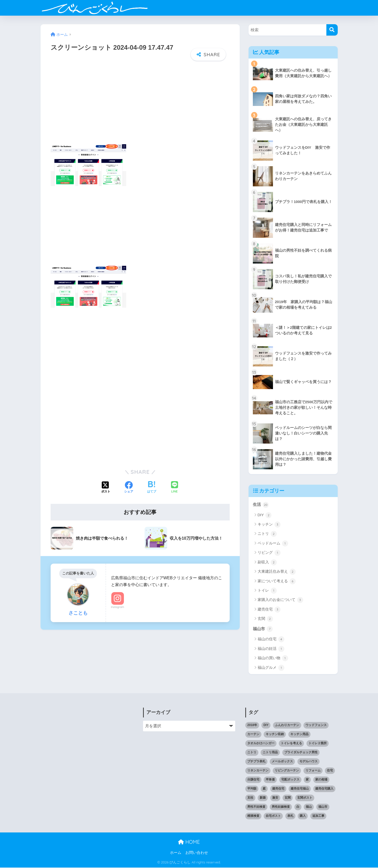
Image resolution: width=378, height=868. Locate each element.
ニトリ (267, 534)
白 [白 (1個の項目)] (298, 807)
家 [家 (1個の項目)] (307, 780)
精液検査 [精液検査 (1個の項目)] (253, 816)
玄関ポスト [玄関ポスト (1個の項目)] (305, 798)
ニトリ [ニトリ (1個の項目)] (252, 753)
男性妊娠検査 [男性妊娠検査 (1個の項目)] (281, 807)
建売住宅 (269, 610)
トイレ (267, 591)
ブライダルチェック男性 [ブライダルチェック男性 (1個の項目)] (301, 753)
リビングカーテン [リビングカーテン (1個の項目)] (287, 771)
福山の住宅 (271, 640)
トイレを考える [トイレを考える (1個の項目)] (291, 744)
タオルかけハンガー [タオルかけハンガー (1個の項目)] (261, 744)
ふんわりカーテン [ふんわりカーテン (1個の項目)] (287, 726)
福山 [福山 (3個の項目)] (309, 807)
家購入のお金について (280, 600)
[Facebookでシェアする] (129, 487)
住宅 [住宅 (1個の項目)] (330, 771)
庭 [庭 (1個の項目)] (264, 789)
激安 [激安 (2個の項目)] (275, 798)
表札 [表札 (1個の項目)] (290, 816)
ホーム (176, 853)
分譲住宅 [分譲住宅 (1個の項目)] (253, 780)
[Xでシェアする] (106, 487)
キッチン (269, 525)
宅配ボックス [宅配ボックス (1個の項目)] (290, 780)
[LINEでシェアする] (175, 487)
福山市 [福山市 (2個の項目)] (323, 807)
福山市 (263, 629)
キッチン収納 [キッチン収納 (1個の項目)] (275, 735)
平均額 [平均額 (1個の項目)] (252, 789)
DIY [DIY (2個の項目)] (266, 726)
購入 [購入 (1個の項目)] (303, 816)
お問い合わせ (197, 853)
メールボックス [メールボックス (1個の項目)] (282, 762)
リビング (269, 553)
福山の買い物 (273, 659)
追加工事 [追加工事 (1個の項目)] (318, 816)
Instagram (118, 606)
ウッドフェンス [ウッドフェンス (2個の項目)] (316, 726)
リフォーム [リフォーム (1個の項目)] (313, 771)
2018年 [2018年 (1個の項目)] (252, 726)
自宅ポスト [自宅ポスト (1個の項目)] (273, 816)
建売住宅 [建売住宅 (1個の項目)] (278, 789)
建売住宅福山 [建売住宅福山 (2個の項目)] (300, 789)
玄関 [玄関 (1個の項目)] (288, 798)
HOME (189, 842)
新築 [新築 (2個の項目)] (263, 798)
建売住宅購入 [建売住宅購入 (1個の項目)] (324, 789)
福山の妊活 (271, 649)
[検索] (332, 30)
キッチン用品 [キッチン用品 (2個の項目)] (299, 735)
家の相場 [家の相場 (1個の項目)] (321, 780)
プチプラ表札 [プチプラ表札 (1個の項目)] (256, 762)
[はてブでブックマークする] (152, 487)
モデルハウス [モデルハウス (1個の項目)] (308, 762)
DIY (265, 515)
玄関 (265, 619)
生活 (261, 505)
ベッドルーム (273, 544)
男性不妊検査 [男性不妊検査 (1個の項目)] (256, 807)
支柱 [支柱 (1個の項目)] (250, 798)
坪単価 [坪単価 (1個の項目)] (270, 780)
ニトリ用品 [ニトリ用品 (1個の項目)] (270, 753)
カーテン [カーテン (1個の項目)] (253, 735)
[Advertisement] (140, 106)
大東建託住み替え (277, 572)
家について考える (277, 582)
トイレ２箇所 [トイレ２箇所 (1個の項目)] (318, 744)
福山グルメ (271, 668)
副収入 (267, 563)
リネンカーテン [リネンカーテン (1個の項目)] (258, 771)
